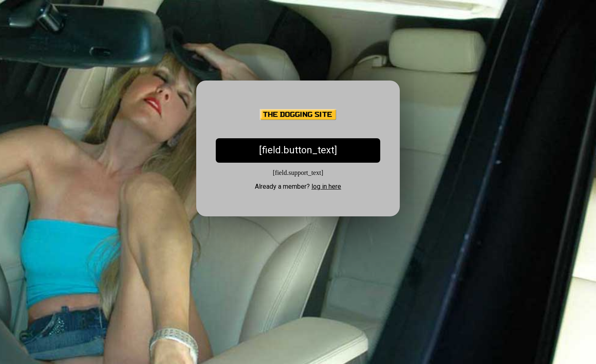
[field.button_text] (298, 150)
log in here (326, 186)
